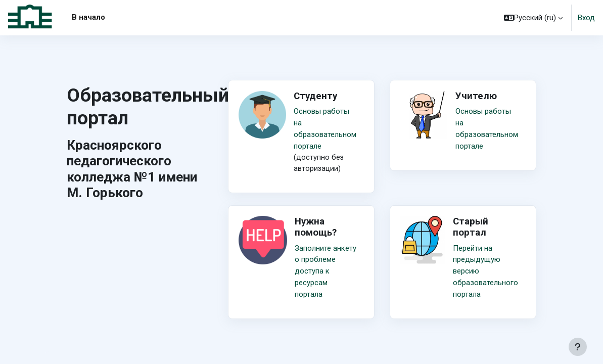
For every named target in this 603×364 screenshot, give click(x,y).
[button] (533, 18)
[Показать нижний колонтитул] (578, 347)
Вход (586, 18)
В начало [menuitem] (88, 17)
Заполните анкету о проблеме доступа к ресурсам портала (326, 270)
